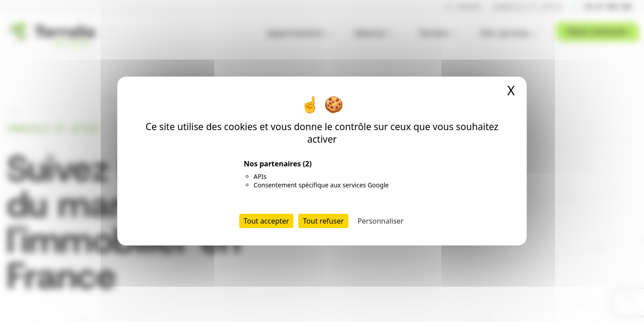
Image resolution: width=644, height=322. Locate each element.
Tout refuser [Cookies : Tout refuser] (323, 221)
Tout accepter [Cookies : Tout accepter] (267, 221)
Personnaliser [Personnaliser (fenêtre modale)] (381, 221)
